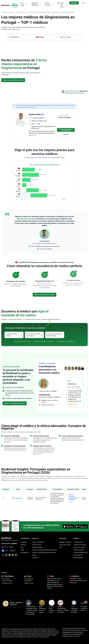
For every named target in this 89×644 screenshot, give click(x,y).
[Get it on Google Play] (81, 526)
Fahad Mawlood (84, 91)
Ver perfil (66, 134)
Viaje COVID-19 (78, 555)
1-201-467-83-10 (62, 5)
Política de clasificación (81, 552)
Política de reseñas (79, 547)
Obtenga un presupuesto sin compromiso (66, 130)
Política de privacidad (80, 545)
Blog (22, 547)
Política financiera (79, 550)
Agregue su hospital (65, 542)
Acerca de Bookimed (38, 542)
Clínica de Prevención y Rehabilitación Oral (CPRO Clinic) (43, 127)
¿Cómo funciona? (49, 4)
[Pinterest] (16, 555)
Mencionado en (9, 543)
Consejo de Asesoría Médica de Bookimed (44, 550)
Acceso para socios (65, 545)
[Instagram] (6, 555)
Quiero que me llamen (74, 3)
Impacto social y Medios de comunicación (44, 552)
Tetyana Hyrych (68, 395)
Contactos (35, 558)
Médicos (23, 545)
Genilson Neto (19, 498)
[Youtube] (9, 555)
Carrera (34, 555)
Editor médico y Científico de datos (75, 93)
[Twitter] (13, 555)
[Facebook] (3, 555)
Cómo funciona (37, 545)
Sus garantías (25, 552)
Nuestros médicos (38, 547)
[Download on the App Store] (69, 526)
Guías (22, 550)
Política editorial (78, 558)
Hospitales (24, 542)
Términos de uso (79, 542)
